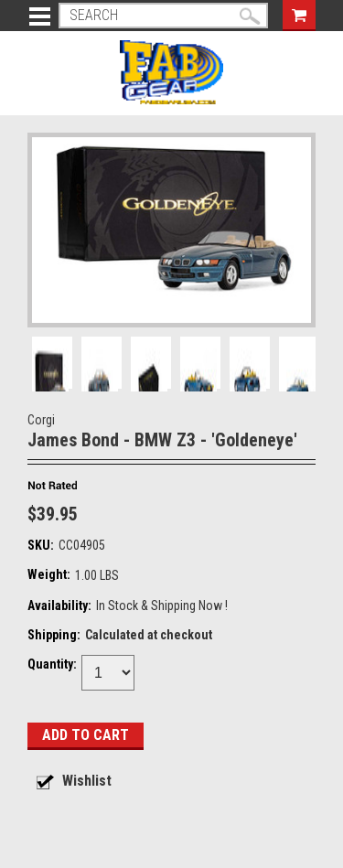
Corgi (41, 420)
